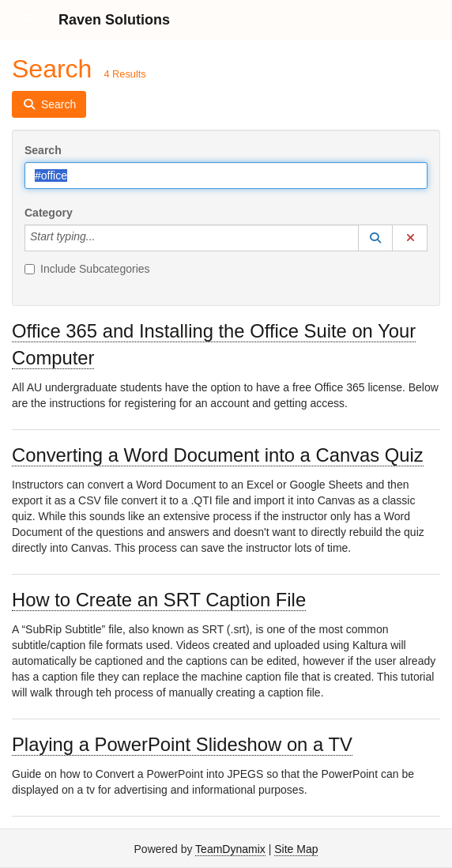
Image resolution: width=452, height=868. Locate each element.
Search (43, 150)
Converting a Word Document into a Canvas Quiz (218, 455)
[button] (375, 238)
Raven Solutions (114, 20)
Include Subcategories (87, 269)
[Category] (104, 238)
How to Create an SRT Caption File (159, 600)
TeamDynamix (230, 849)
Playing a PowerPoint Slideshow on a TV (182, 744)
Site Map (296, 849)
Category (49, 213)
